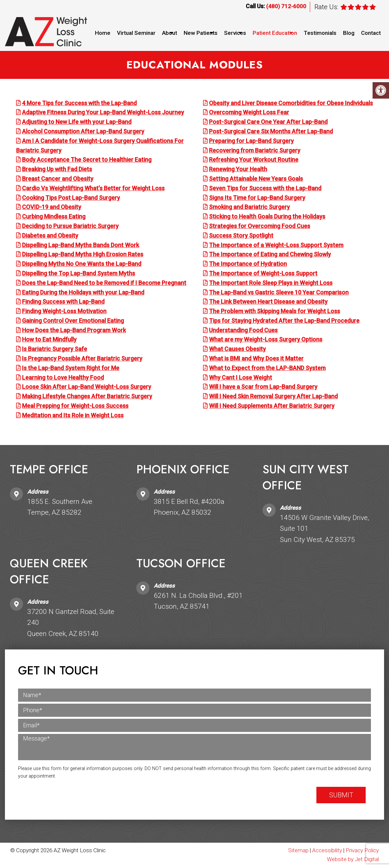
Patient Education (275, 33)
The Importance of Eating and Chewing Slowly (270, 255)
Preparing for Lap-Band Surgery (251, 141)
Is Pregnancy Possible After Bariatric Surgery (82, 359)
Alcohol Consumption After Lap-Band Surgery (83, 132)
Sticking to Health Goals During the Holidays (267, 217)
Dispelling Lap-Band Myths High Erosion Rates (83, 255)
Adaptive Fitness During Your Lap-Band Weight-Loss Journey (103, 113)
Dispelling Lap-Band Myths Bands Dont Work (80, 246)
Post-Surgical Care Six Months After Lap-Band (271, 132)
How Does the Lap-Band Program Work (74, 331)
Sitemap (298, 851)
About (170, 33)
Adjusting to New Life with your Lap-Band (77, 122)
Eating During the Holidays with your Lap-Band (83, 293)
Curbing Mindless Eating (54, 217)
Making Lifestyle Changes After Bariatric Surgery (87, 397)
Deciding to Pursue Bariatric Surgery (70, 227)
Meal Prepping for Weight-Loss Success (75, 406)
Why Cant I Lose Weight (240, 378)
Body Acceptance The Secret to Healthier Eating (87, 161)
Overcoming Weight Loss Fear (249, 113)
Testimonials (320, 33)
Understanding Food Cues (243, 331)
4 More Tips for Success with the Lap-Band (79, 104)
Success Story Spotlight (241, 236)
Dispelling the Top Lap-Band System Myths (79, 274)
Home (103, 33)
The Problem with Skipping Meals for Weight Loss (275, 312)
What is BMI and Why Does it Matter (256, 359)
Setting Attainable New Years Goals (256, 179)
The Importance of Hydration (248, 264)
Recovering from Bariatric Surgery (255, 151)
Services (235, 33)
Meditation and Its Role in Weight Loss (73, 416)
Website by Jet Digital (353, 860)
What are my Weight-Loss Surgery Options (266, 340)
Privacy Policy (362, 851)
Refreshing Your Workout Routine (254, 161)
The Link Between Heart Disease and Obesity (268, 303)
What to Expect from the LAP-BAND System (267, 369)
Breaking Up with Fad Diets (57, 170)
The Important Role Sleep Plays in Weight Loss (271, 283)
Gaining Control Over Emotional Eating (73, 321)
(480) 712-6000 (286, 6)
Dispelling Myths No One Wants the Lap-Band (82, 264)
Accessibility (327, 851)
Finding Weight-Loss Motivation (64, 312)
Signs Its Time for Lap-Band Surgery (257, 198)
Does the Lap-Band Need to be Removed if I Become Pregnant (104, 283)
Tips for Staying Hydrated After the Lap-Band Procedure (284, 321)
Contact (371, 33)
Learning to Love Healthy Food (63, 378)
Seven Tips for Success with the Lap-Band (265, 189)
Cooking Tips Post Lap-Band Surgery (71, 198)
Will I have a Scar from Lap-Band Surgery (263, 388)
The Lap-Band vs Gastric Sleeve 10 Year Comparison (279, 293)
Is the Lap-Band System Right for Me (71, 369)
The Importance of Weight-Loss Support (263, 274)
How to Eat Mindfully (49, 340)
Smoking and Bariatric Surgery (249, 208)
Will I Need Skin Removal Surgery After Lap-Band (273, 397)
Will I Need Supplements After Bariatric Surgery (272, 406)
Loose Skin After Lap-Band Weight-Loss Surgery (87, 388)
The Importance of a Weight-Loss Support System (276, 246)
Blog (349, 33)
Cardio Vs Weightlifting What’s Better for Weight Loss (93, 189)
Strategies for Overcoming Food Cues (260, 227)
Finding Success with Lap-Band (63, 303)
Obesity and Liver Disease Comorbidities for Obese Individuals (291, 104)
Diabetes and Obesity (50, 236)
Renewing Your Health (238, 170)
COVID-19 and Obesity (52, 208)
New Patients (201, 33)
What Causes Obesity (237, 350)
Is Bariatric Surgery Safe (55, 350)
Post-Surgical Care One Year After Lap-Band (268, 122)
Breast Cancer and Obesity (58, 179)
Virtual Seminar (136, 33)
